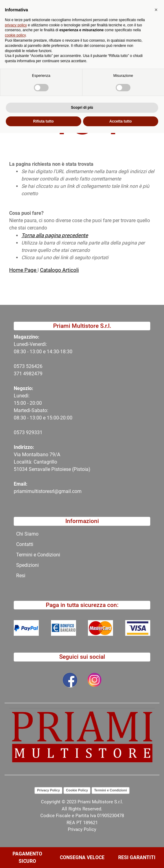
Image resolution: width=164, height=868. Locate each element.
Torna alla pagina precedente (55, 235)
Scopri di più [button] (82, 842)
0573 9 (21, 432)
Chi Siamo (27, 534)
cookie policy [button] (15, 770)
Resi (21, 576)
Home (16, 50)
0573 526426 (28, 366)
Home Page (23, 270)
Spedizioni (27, 565)
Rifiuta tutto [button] (44, 856)
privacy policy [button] (16, 760)
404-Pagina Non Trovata (57, 50)
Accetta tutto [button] (120, 856)
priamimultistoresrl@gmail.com (48, 491)
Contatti (25, 544)
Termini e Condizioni (38, 555)
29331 (36, 432)
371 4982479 (28, 374)
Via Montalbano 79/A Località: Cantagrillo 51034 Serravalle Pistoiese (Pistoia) (52, 462)
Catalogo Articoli (59, 270)
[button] (61, 37)
